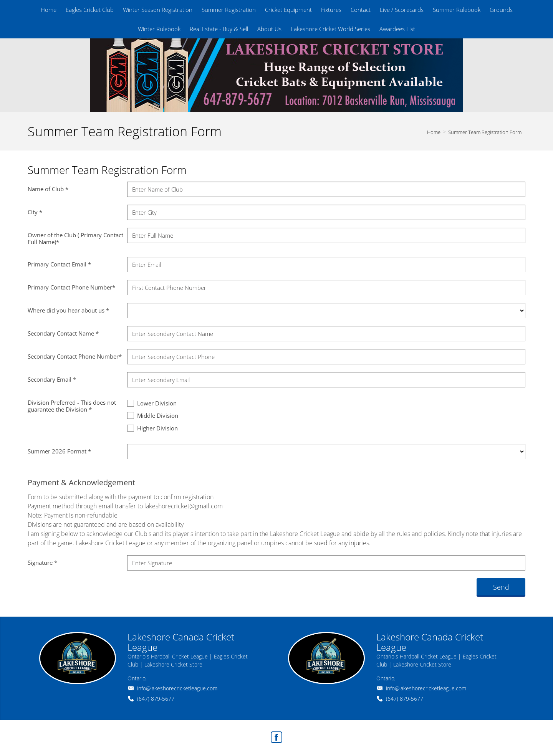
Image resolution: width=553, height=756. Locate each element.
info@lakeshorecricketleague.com (177, 688)
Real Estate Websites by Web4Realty (442, 735)
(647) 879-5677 (156, 699)
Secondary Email (52, 379)
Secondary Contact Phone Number (75, 356)
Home (434, 132)
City (35, 212)
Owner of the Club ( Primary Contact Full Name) (75, 238)
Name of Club (48, 189)
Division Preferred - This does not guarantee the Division (72, 406)
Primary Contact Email (59, 264)
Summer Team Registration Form (485, 132)
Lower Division (152, 403)
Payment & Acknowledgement (81, 482)
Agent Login (506, 735)
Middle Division (153, 415)
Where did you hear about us (68, 310)
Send (501, 587)
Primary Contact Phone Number (71, 287)
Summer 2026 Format (59, 451)
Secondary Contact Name (63, 333)
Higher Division (152, 428)
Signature (42, 562)
